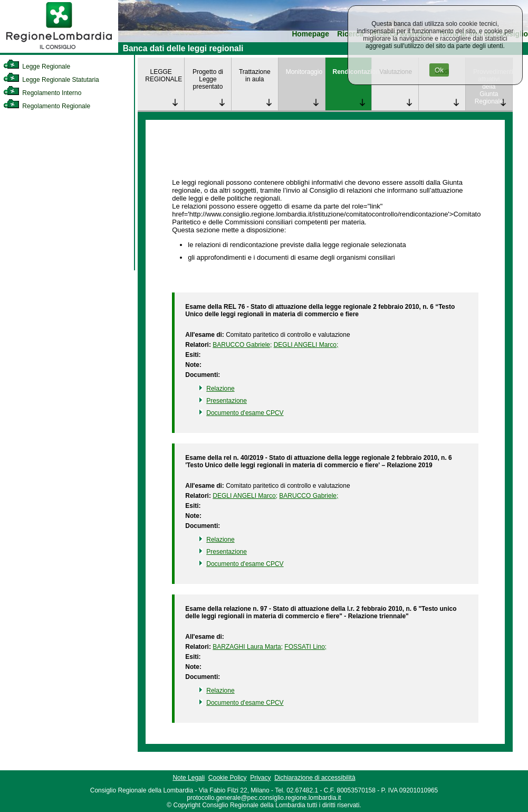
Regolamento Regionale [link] (47, 106)
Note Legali (189, 778)
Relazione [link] (220, 389)
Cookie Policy (228, 778)
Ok (439, 70)
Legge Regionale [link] (37, 67)
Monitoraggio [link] (304, 72)
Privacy (260, 778)
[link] (59, 51)
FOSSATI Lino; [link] (305, 647)
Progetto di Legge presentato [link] (208, 79)
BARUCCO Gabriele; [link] (242, 345)
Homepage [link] (310, 34)
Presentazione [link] (227, 401)
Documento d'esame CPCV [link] (245, 413)
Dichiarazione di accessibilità (315, 778)
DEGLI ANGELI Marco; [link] (306, 345)
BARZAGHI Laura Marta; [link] (248, 647)
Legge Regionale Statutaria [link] (51, 80)
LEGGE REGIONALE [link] (164, 75)
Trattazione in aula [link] (255, 75)
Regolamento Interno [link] (42, 93)
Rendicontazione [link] (352, 72)
